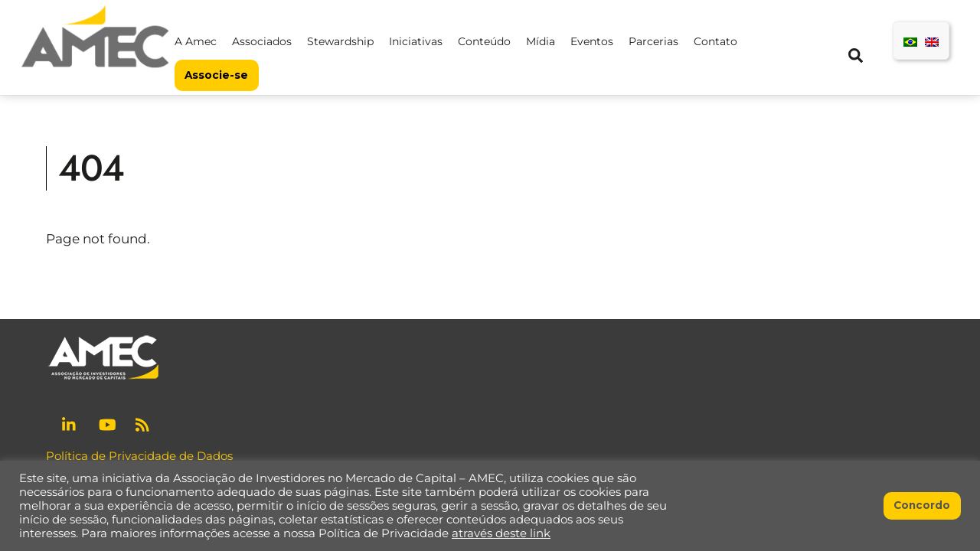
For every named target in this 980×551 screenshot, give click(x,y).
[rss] (144, 423)
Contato (715, 41)
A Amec (196, 41)
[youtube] (107, 423)
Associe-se (216, 75)
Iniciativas (416, 41)
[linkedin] (70, 423)
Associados (262, 41)
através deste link (501, 533)
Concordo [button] (922, 505)
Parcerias (653, 41)
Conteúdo (484, 41)
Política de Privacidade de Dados (139, 456)
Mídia (541, 41)
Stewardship (340, 41)
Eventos (592, 41)
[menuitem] (910, 41)
